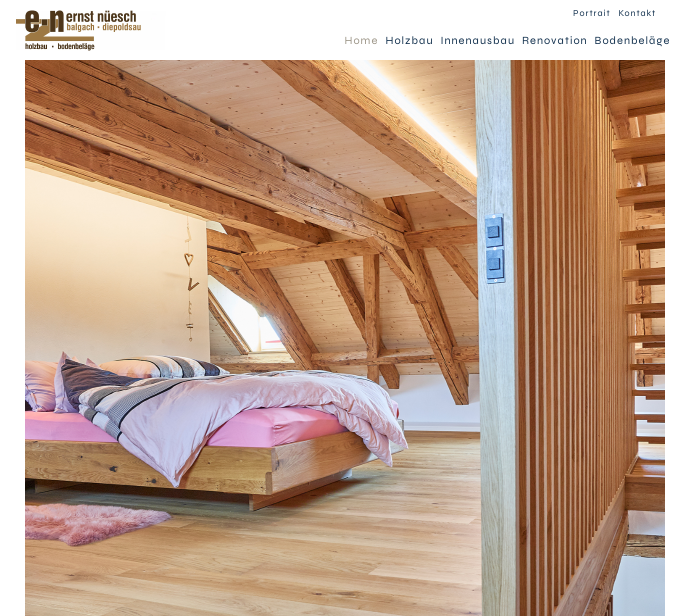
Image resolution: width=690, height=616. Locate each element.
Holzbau (409, 40)
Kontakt (637, 13)
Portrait (592, 13)
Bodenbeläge (632, 40)
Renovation (555, 40)
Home (361, 40)
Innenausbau (478, 40)
